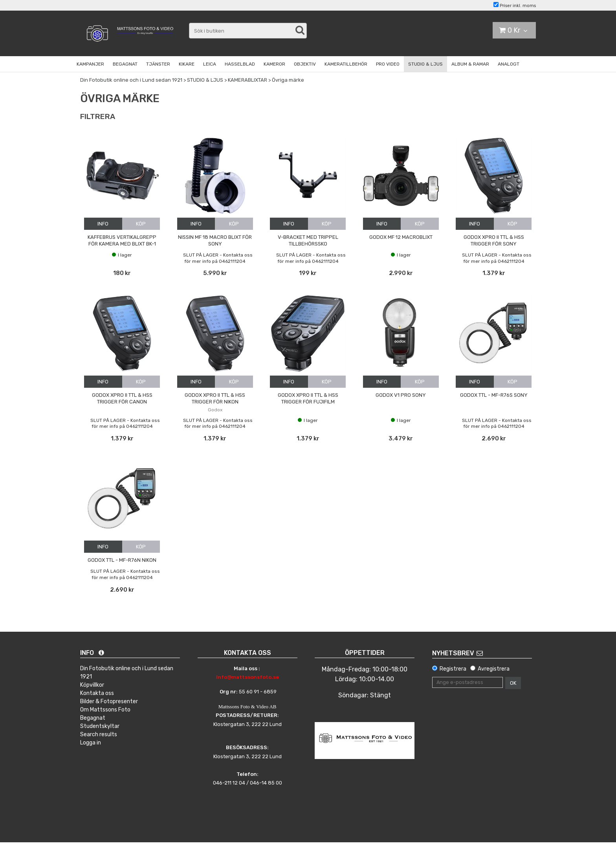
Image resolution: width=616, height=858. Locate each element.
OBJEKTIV (305, 64)
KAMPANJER (90, 64)
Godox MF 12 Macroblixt (401, 237)
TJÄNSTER (158, 64)
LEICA (210, 64)
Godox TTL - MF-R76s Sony (494, 395)
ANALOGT (509, 64)
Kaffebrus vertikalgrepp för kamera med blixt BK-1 (122, 240)
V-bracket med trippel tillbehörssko (308, 240)
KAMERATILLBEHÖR (346, 64)
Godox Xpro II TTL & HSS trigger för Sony (494, 240)
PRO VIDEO (388, 64)
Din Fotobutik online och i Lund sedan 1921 (131, 80)
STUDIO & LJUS (425, 64)
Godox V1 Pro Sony (401, 395)
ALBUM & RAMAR (470, 64)
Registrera (453, 669)
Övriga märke (288, 80)
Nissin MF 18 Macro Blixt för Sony (215, 240)
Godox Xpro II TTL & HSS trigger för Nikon (215, 398)
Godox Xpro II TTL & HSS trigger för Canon (122, 398)
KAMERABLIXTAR (247, 80)
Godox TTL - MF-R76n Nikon (122, 560)
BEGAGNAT (125, 64)
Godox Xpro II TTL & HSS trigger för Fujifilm (308, 398)
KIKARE (187, 64)
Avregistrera (494, 669)
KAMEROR (274, 64)
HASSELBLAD (240, 64)
